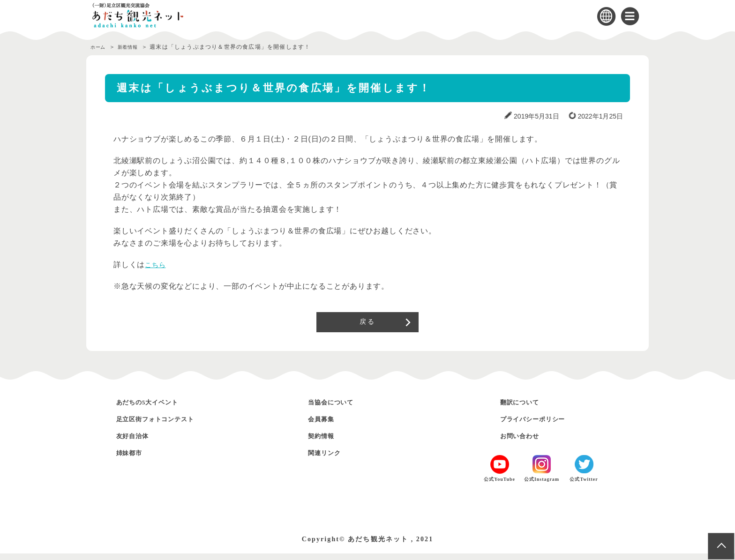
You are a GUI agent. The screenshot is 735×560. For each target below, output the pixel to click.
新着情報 (135, 47)
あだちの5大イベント (157, 408)
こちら (157, 265)
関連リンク (330, 459)
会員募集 (325, 425)
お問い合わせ (526, 442)
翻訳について (526, 408)
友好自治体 (138, 442)
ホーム (100, 47)
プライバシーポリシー (543, 425)
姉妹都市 (134, 459)
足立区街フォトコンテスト (168, 425)
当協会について (338, 408)
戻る (367, 325)
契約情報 (325, 442)
